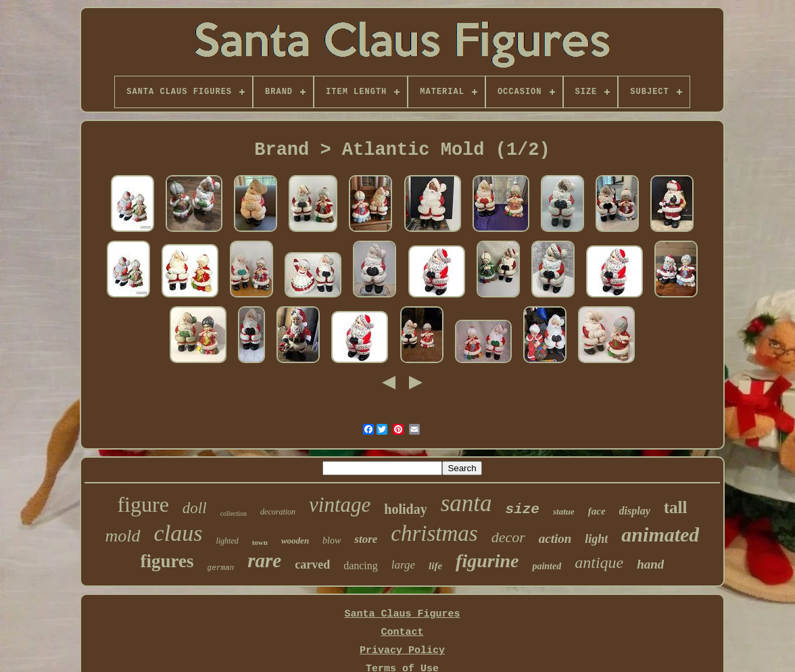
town (260, 542)
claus (178, 533)
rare (264, 560)
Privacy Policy (402, 651)
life (435, 566)
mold (123, 536)
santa (466, 503)
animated (660, 534)
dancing (361, 566)
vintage (340, 505)
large (403, 565)
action (555, 538)
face (597, 511)
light (596, 539)
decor (508, 537)
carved (312, 565)
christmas (434, 533)
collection (234, 513)
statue (564, 511)
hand (650, 564)
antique (599, 562)
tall (676, 507)
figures (167, 561)
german (221, 568)
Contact (402, 632)
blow (332, 541)
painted (547, 566)
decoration (278, 512)
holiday (405, 509)
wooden (295, 541)
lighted (227, 541)
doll (195, 508)
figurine (487, 561)
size (523, 509)
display (635, 511)
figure (143, 504)
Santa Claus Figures (402, 614)
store (366, 539)
